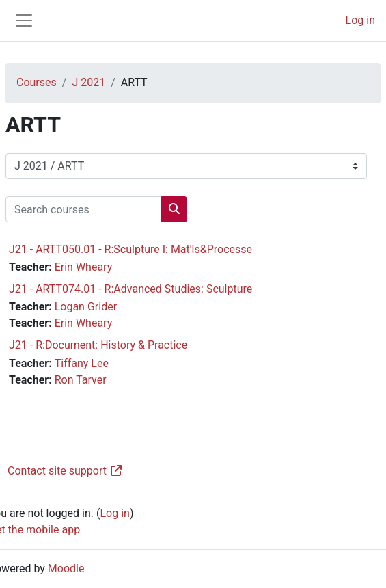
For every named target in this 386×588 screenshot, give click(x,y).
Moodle (66, 569)
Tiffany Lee (82, 363)
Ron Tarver (81, 380)
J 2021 (88, 82)
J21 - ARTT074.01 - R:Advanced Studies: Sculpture (130, 289)
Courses (37, 82)
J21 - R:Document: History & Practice (98, 345)
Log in (360, 20)
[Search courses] (84, 209)
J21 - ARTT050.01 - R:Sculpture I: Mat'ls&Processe (130, 249)
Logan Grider (86, 307)
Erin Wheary (84, 267)
